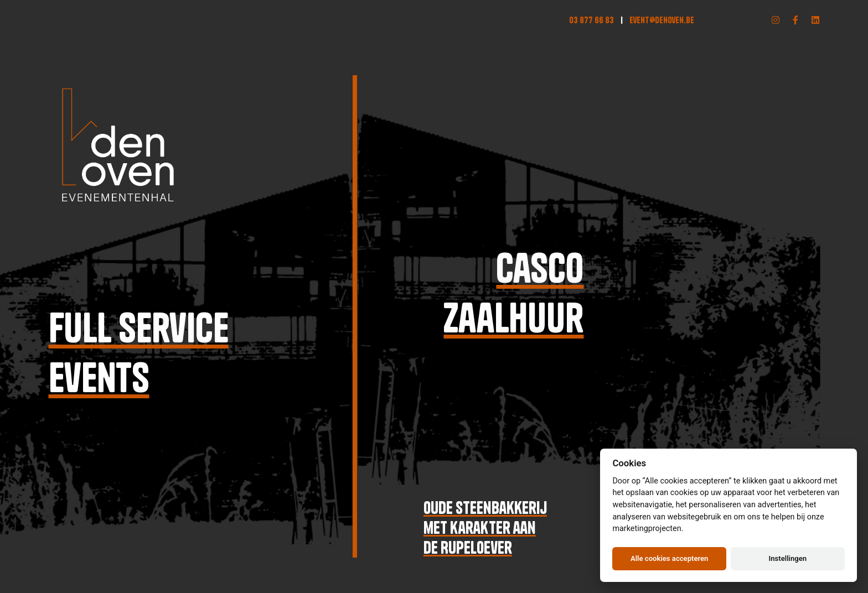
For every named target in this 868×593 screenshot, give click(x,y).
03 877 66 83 (591, 20)
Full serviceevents (138, 353)
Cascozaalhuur (516, 293)
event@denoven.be (662, 20)
